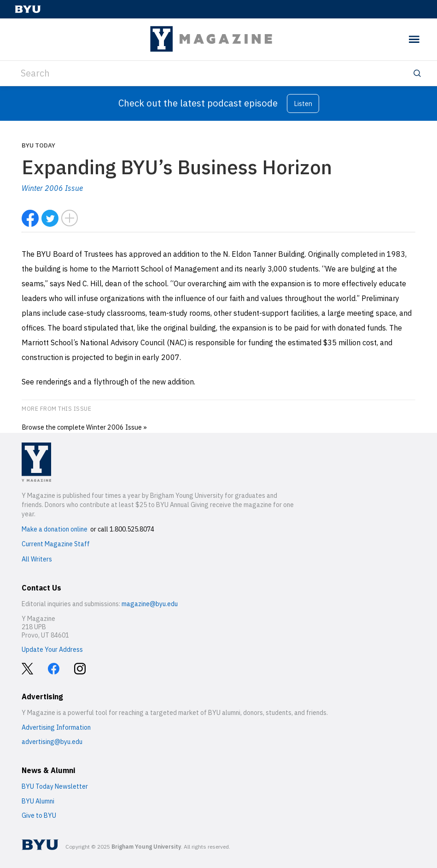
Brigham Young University (146, 847)
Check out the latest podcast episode (198, 103)
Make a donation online (55, 529)
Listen (303, 103)
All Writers (37, 559)
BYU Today (38, 145)
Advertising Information (56, 727)
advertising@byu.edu (52, 742)
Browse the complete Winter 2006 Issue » (84, 427)
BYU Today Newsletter (55, 786)
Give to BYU (39, 815)
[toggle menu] (414, 39)
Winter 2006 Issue (52, 188)
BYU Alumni (38, 801)
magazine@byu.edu (150, 604)
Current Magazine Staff (56, 544)
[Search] (218, 73)
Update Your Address (52, 650)
